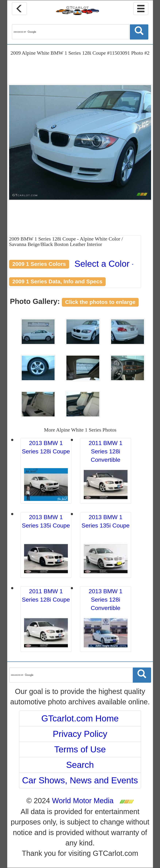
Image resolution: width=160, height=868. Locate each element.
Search (80, 765)
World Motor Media (83, 801)
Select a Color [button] (104, 264)
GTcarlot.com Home (80, 718)
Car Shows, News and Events (80, 780)
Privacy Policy (80, 734)
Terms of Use (80, 749)
